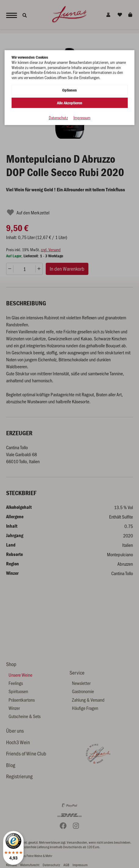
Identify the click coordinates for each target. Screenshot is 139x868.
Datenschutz (58, 118)
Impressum (82, 118)
